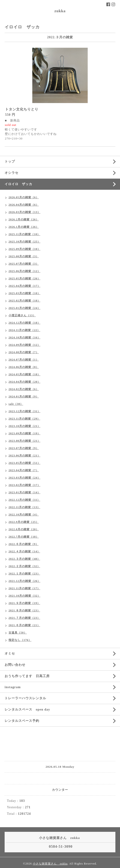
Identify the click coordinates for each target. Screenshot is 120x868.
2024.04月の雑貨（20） (24, 382)
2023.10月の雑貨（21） (24, 426)
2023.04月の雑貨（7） (24, 470)
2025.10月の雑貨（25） (24, 242)
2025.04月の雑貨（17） (24, 286)
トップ (10, 161)
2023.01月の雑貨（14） (24, 492)
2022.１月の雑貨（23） (24, 574)
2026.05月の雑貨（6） (24, 197)
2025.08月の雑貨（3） (24, 256)
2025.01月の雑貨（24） (24, 308)
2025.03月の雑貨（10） (24, 293)
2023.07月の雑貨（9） (24, 448)
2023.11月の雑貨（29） (24, 419)
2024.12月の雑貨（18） (24, 323)
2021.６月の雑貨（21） (24, 625)
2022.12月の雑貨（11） (24, 500)
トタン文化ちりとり (22, 109)
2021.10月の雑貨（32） (24, 596)
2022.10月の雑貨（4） (24, 515)
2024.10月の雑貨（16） (24, 338)
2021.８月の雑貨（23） (24, 610)
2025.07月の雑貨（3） (24, 264)
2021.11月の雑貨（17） (24, 588)
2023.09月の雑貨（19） (24, 433)
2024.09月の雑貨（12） (24, 345)
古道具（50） (18, 633)
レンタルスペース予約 (22, 721)
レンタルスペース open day (27, 710)
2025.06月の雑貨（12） (24, 271)
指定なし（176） (20, 640)
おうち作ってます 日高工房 (27, 676)
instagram (13, 687)
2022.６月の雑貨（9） (24, 544)
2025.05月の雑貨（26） (24, 278)
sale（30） (16, 404)
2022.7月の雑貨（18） (24, 537)
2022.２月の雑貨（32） (24, 566)
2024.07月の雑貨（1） (24, 360)
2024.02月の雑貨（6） (24, 389)
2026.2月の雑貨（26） (24, 219)
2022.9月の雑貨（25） (24, 522)
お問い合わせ (15, 665)
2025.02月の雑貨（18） (24, 301)
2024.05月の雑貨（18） (24, 374)
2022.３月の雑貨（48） (24, 559)
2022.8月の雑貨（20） (24, 529)
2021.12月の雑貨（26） (24, 581)
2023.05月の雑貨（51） (24, 463)
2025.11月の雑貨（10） (24, 234)
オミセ (10, 653)
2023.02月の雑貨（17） (24, 485)
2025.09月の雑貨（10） (24, 249)
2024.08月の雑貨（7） (24, 352)
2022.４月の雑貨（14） (24, 551)
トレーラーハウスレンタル (25, 698)
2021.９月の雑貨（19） (24, 603)
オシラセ (12, 173)
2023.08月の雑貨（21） (24, 441)
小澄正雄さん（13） (22, 315)
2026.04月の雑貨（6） (24, 205)
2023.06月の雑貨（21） (24, 456)
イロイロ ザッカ (18, 184)
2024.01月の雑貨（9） (24, 397)
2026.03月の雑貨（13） (24, 212)
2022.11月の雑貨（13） (24, 507)
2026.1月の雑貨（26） (24, 227)
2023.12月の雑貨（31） (24, 411)
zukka (60, 11)
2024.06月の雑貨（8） (24, 367)
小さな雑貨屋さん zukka (50, 864)
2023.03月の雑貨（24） (24, 478)
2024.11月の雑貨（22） (24, 330)
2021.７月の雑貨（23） (24, 618)
